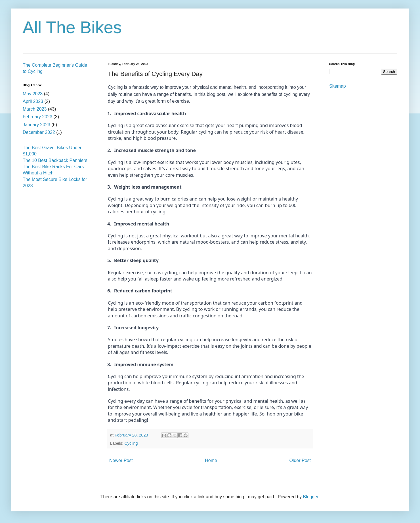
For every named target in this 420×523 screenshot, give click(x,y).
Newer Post (121, 460)
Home (211, 460)
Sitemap (338, 86)
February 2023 (37, 117)
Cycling (131, 443)
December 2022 (39, 132)
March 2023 (35, 109)
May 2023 (33, 94)
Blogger (311, 497)
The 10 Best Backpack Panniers (55, 160)
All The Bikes (72, 27)
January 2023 (36, 125)
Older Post (300, 460)
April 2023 (33, 101)
